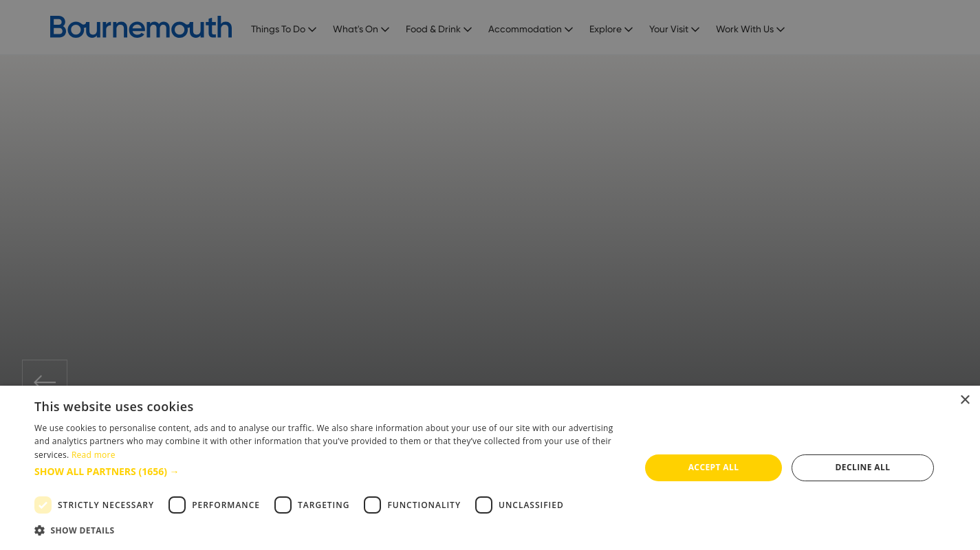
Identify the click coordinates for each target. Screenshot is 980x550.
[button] (328, 471)
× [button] (965, 400)
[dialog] (490, 468)
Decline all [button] (863, 467)
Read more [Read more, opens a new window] (94, 455)
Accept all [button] (714, 467)
